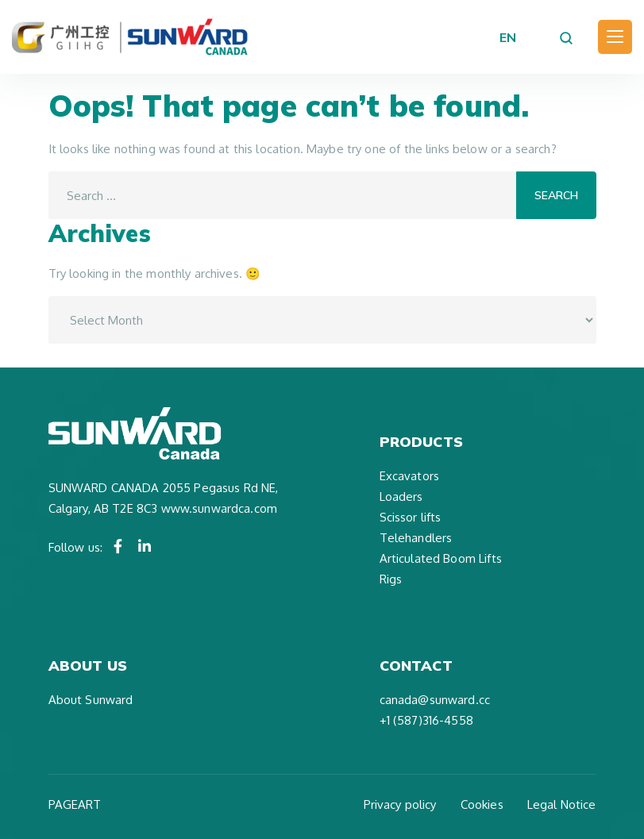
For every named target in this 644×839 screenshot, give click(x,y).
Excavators (410, 476)
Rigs (391, 579)
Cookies (482, 804)
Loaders (401, 496)
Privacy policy (400, 804)
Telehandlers (416, 538)
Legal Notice (562, 804)
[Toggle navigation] (615, 37)
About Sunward (91, 700)
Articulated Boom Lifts (441, 558)
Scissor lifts (411, 517)
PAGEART (75, 804)
